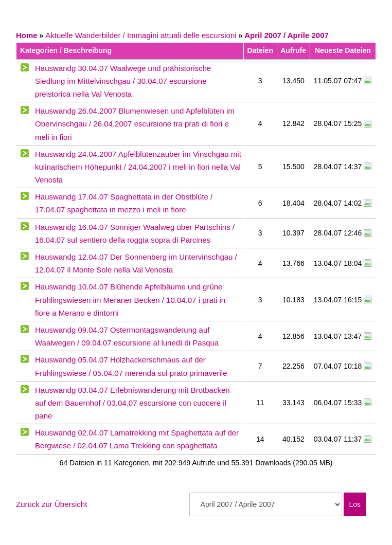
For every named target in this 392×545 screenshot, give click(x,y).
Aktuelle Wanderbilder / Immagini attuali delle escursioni (141, 35)
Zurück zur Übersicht (51, 504)
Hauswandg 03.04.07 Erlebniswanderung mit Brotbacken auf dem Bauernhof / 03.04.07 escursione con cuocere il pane (132, 403)
